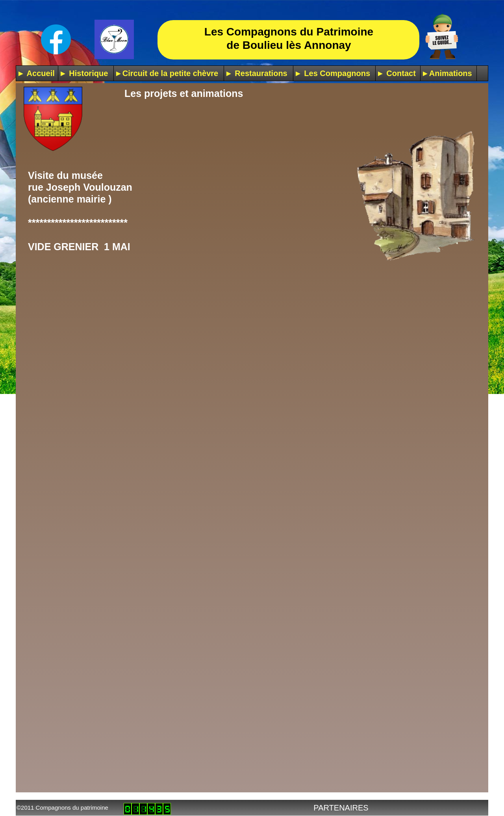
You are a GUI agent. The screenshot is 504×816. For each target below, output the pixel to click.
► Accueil (36, 73)
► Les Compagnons (332, 73)
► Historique (83, 73)
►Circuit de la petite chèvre (166, 73)
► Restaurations (256, 73)
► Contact (396, 73)
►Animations (447, 73)
